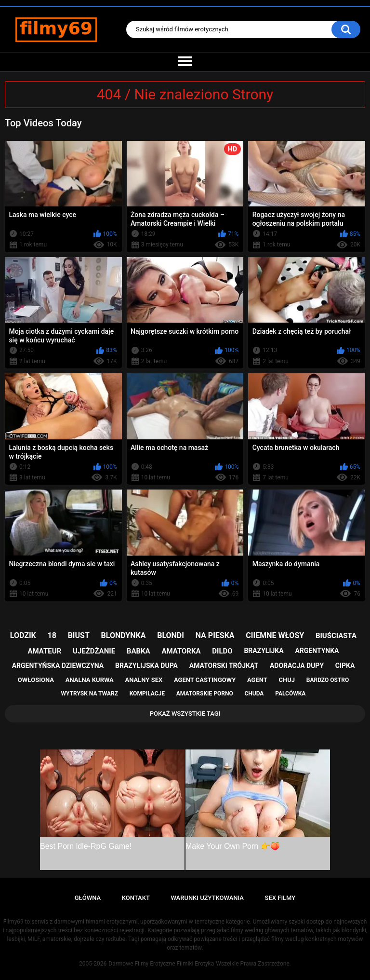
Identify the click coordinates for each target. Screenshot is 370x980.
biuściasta (336, 636)
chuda (254, 694)
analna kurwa (90, 680)
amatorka (181, 651)
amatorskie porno (205, 694)
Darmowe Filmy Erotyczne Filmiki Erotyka (161, 964)
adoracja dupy (297, 666)
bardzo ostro (328, 680)
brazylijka (264, 651)
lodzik (23, 635)
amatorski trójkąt (224, 666)
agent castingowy (205, 680)
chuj (287, 680)
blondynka (124, 635)
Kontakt (136, 898)
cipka (345, 666)
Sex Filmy (280, 898)
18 (52, 635)
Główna (88, 898)
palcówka (290, 694)
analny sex (144, 680)
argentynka (317, 651)
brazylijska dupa (146, 666)
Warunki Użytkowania (207, 898)
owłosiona (36, 680)
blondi (171, 635)
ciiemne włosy (275, 635)
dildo (222, 651)
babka (139, 651)
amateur (45, 651)
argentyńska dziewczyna (58, 666)
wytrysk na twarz (90, 694)
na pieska (215, 635)
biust (79, 635)
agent (257, 680)
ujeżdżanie (94, 651)
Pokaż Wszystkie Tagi (185, 714)
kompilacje (147, 694)
